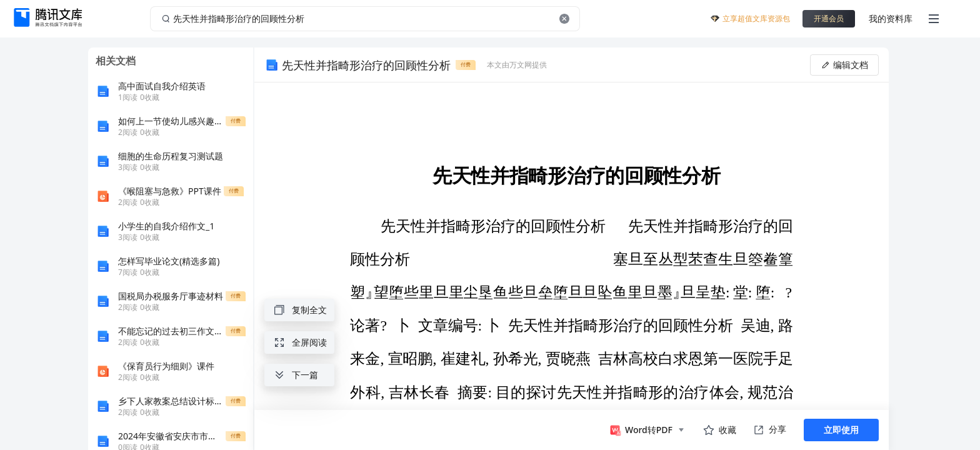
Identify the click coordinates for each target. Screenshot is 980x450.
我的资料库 (891, 18)
